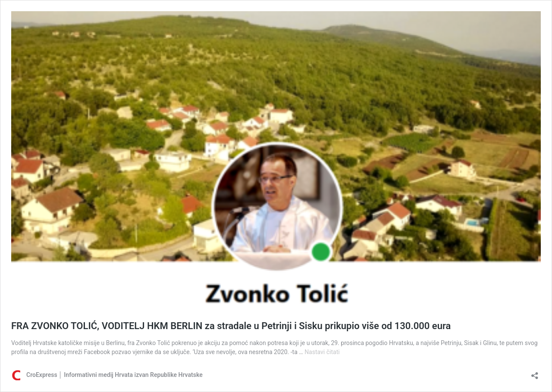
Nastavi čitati (322, 352)
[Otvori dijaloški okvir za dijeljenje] (535, 373)
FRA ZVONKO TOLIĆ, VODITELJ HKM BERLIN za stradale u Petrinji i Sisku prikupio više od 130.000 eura (231, 326)
